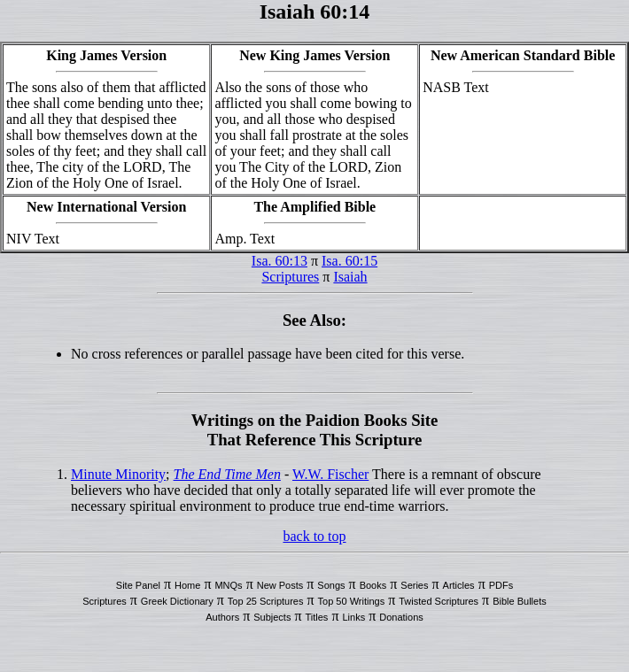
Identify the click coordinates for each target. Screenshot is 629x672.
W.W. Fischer (330, 474)
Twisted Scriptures (439, 601)
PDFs (501, 585)
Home (187, 585)
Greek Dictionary (177, 601)
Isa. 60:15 (349, 261)
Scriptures (290, 277)
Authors (222, 617)
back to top (314, 536)
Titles (317, 617)
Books (373, 585)
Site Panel (138, 585)
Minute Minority (118, 474)
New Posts (280, 585)
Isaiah (350, 277)
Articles (459, 585)
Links (353, 617)
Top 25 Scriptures (266, 601)
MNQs (228, 585)
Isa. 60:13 (280, 261)
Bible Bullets (520, 601)
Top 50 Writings (352, 601)
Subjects (272, 617)
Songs (331, 585)
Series (414, 585)
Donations (401, 617)
